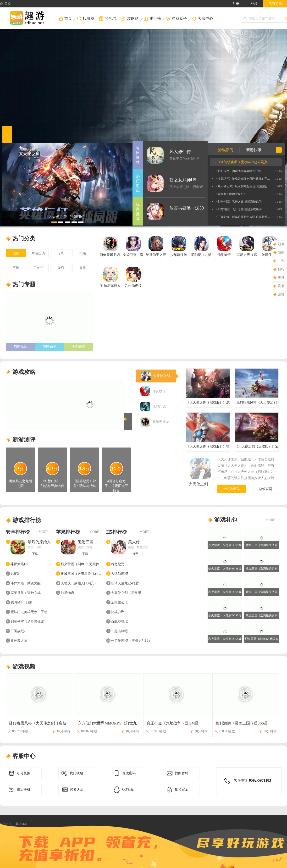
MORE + (45, 532)
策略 (83, 253)
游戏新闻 (226, 150)
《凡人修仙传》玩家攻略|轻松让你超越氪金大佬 (243, 186)
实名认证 (72, 790)
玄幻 (61, 268)
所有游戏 (275, 4)
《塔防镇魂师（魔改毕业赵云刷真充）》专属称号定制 (245, 162)
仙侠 (16, 253)
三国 (16, 268)
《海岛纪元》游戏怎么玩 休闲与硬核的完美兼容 (243, 179)
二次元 (38, 268)
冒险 (83, 268)
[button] (7, 136)
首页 (6, 4)
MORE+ (95, 532)
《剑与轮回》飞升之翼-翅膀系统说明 (238, 202)
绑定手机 (19, 790)
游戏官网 (265, 489)
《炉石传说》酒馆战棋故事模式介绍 (238, 171)
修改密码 (124, 773)
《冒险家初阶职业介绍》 (231, 194)
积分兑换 (19, 773)
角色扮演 (38, 253)
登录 (254, 4)
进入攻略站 (232, 489)
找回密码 (177, 773)
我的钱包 (72, 773)
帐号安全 (177, 790)
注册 (236, 4)
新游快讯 (254, 150)
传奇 (61, 253)
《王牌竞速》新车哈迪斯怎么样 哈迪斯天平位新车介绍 (243, 217)
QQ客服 (123, 790)
